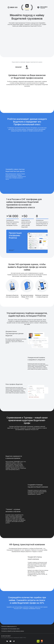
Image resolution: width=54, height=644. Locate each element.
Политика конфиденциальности (9, 626)
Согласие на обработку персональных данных (13, 631)
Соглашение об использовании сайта (10, 629)
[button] (27, 241)
